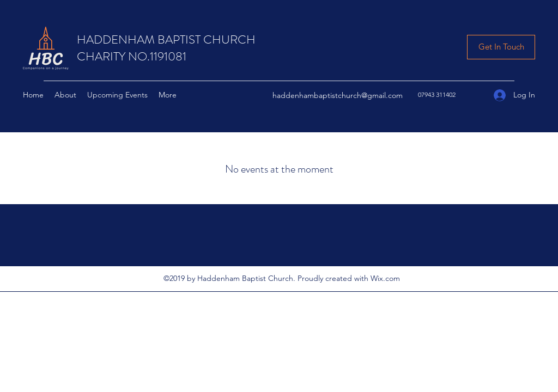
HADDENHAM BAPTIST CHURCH (166, 39)
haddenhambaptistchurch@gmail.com (338, 95)
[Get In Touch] (501, 47)
